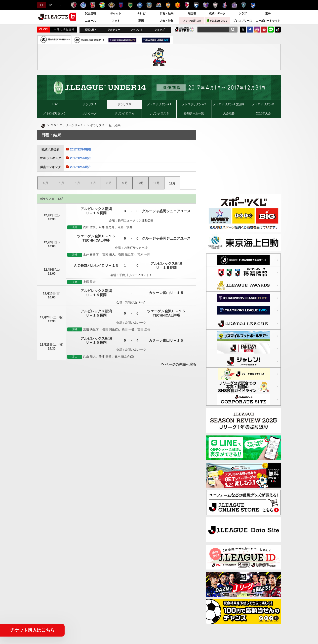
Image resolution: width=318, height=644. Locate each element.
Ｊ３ (58, 5)
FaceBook (250, 30)
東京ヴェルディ (130, 5)
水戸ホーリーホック (83, 5)
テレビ (141, 13)
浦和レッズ (93, 5)
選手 (268, 13)
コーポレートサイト (268, 21)
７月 (93, 183)
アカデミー (114, 30)
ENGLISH (91, 30)
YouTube (264, 30)
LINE (271, 30)
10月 (140, 183)
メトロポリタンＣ (55, 113)
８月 (109, 183)
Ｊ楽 (192, 21)
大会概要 (229, 113)
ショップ (159, 30)
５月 (61, 183)
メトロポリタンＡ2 (194, 104)
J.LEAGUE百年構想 (184, 29)
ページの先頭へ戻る (181, 364)
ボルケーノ (90, 113)
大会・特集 (167, 21)
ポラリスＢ (124, 104)
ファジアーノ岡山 (225, 5)
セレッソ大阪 (206, 5)
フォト (116, 21)
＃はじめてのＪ (217, 20)
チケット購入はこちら (32, 630)
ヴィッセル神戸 (215, 5)
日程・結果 (167, 13)
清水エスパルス (168, 5)
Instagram (257, 30)
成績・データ (217, 13)
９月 (125, 183)
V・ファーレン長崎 (253, 5)
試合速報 (90, 13)
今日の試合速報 (64, 29)
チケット (116, 13)
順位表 (192, 13)
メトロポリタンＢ (263, 104)
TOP (55, 104)
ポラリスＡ (90, 104)
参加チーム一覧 (194, 113)
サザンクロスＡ (124, 113)
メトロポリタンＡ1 (159, 104)
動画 (141, 21)
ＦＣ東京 (121, 5)
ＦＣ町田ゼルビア (140, 5)
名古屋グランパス (178, 5)
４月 (45, 183)
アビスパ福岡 (244, 5)
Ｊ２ (50, 5)
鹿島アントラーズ (74, 5)
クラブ (243, 13)
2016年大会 (263, 113)
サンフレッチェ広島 (234, 5)
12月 (172, 183)
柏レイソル (111, 5)
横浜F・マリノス (159, 5)
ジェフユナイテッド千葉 (102, 5)
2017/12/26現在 (79, 149)
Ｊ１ (41, 5)
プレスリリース (243, 21)
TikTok (278, 30)
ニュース (90, 21)
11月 (156, 183)
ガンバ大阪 (196, 5)
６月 (77, 183)
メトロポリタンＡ (228, 104)
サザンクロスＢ (159, 113)
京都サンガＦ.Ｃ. (187, 5)
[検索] (233, 30)
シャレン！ (137, 30)
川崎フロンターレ (149, 5)
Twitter (243, 30)
